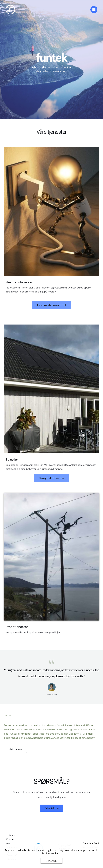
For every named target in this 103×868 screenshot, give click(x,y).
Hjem (12, 836)
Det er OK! (52, 861)
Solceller (12, 460)
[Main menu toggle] (94, 10)
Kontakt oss (11, 842)
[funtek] (10, 10)
